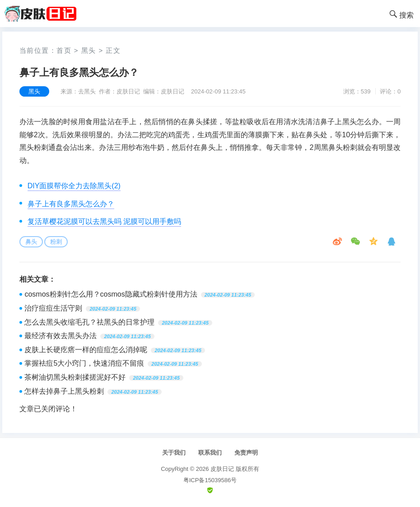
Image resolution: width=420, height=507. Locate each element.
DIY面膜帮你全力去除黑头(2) (74, 186)
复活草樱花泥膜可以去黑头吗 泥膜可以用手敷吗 (104, 221)
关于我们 (174, 453)
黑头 (89, 50)
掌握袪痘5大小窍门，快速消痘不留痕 (84, 363)
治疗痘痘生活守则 (53, 308)
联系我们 (210, 453)
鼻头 (31, 242)
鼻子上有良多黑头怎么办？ (71, 204)
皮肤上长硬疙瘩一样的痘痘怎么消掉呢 (86, 350)
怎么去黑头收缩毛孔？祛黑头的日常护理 (89, 322)
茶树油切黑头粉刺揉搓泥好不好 (75, 377)
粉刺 (56, 242)
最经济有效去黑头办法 (61, 336)
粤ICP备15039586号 (210, 480)
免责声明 (246, 453)
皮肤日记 (222, 469)
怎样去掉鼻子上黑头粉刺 (64, 391)
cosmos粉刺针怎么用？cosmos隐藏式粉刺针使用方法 (111, 294)
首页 (64, 50)
